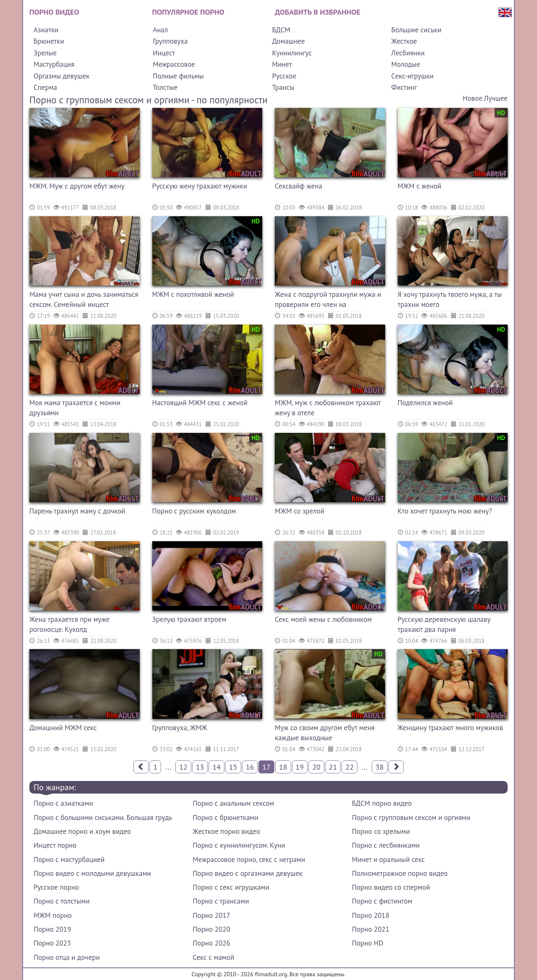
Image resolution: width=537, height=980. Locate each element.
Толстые (165, 87)
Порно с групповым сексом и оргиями (411, 818)
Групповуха (170, 41)
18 (283, 767)
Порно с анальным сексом (233, 803)
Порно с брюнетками (225, 818)
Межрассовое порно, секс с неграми (249, 859)
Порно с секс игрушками (231, 887)
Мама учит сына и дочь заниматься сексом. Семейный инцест (84, 299)
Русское (284, 76)
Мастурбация (54, 64)
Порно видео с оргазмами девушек (248, 873)
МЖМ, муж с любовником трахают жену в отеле (328, 408)
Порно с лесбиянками (386, 845)
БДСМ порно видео (382, 803)
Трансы (283, 87)
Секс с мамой (213, 957)
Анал (160, 30)
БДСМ (281, 30)
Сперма (45, 87)
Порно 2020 (211, 929)
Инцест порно (55, 845)
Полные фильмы (178, 76)
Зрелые (45, 53)
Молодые (406, 64)
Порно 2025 (52, 943)
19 (300, 767)
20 (316, 767)
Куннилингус (292, 53)
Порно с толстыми (62, 901)
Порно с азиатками (63, 803)
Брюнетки (49, 41)
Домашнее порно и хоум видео (82, 831)
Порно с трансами (221, 901)
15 (233, 767)
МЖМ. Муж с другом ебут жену (77, 186)
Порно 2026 (211, 943)
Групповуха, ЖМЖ (180, 728)
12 (183, 767)
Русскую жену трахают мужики (200, 186)
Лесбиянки (408, 53)
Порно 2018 (371, 915)
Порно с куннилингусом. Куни (239, 845)
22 (349, 767)
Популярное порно (188, 12)
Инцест (164, 53)
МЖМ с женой (420, 186)
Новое (473, 98)
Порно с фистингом (382, 901)
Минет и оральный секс (388, 859)
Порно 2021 (371, 929)
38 (380, 767)
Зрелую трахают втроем (189, 619)
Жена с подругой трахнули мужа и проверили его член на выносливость (328, 300)
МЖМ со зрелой (300, 511)
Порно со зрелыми (381, 831)
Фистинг (404, 87)
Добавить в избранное (318, 12)
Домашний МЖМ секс (63, 728)
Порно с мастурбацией (69, 859)
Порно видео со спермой (391, 887)
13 (200, 767)
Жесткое (404, 41)
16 (250, 767)
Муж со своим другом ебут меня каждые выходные (325, 733)
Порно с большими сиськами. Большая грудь (103, 818)
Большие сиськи (417, 30)
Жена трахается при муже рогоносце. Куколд (69, 624)
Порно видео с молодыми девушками (92, 873)
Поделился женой (425, 403)
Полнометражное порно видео (400, 873)
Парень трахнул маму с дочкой (77, 511)
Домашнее (288, 41)
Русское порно (56, 887)
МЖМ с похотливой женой (193, 294)
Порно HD (368, 943)
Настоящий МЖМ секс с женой (200, 403)
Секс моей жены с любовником (323, 619)
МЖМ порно (53, 915)
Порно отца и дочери (67, 957)
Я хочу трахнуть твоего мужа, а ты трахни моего (450, 299)
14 (216, 767)
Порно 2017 (211, 915)
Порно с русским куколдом (194, 511)
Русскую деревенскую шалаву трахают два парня (444, 624)
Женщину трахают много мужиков (451, 728)
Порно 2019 (52, 929)
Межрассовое (174, 64)
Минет (282, 64)
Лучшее (496, 98)
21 (333, 767)
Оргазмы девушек (61, 76)
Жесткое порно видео (226, 831)
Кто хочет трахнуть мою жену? (445, 511)
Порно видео (54, 12)
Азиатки (46, 30)
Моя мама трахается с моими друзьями (75, 408)
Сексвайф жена (298, 186)
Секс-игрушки (413, 76)
